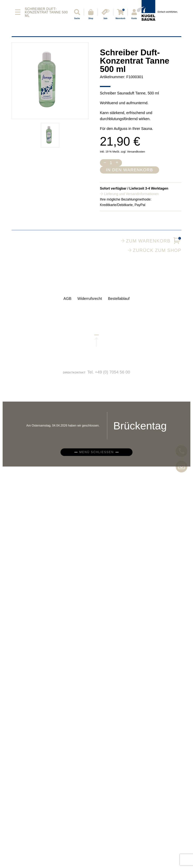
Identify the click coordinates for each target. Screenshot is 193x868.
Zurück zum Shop (155, 250)
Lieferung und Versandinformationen (131, 194)
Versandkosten (136, 152)
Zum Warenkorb (151, 241)
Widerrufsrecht (90, 302)
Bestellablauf (119, 302)
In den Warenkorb (129, 170)
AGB (67, 302)
